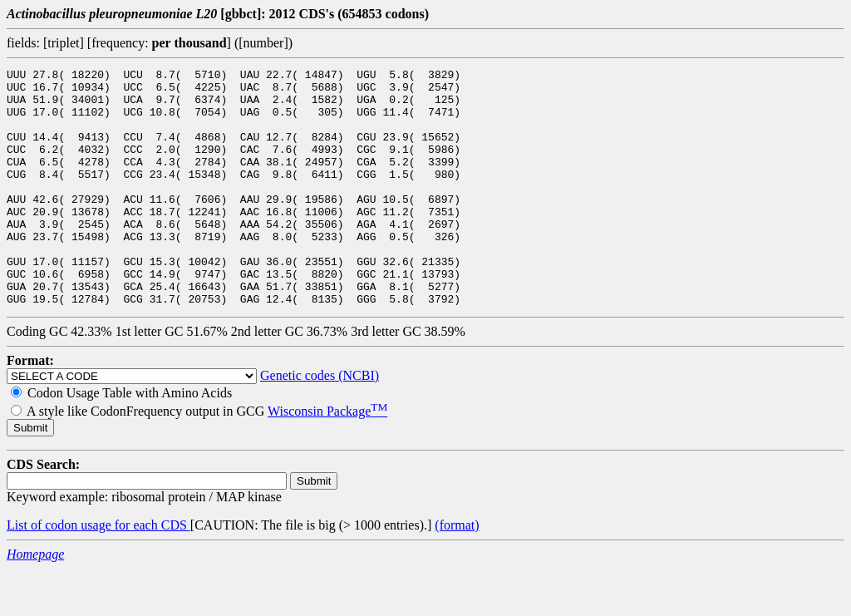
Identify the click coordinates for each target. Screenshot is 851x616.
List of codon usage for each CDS (98, 572)
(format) (457, 572)
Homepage (35, 601)
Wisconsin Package (327, 458)
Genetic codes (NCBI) (320, 423)
